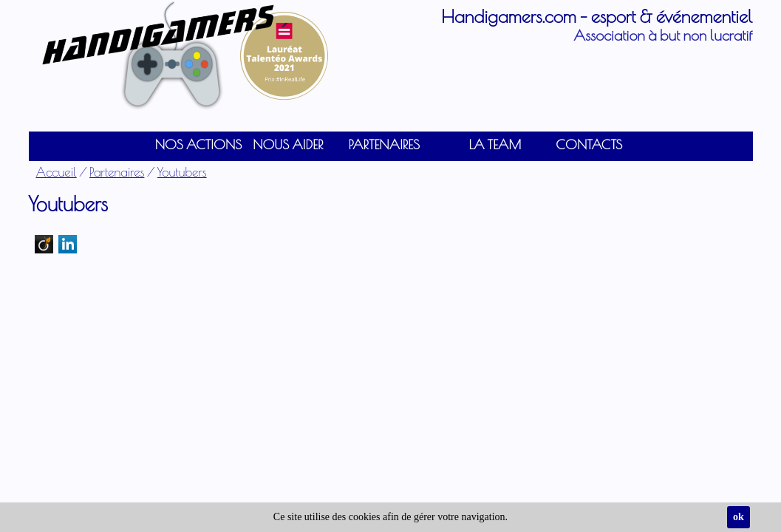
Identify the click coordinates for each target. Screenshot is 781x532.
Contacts (589, 144)
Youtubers (182, 172)
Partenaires (117, 172)
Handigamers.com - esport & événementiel (597, 16)
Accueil (57, 172)
